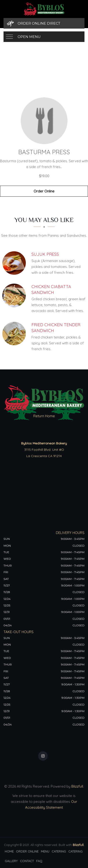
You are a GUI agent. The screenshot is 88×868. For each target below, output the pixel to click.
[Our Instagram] (43, 756)
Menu (45, 851)
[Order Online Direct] (44, 23)
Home (9, 851)
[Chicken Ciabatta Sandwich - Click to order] (15, 295)
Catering (59, 851)
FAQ (39, 861)
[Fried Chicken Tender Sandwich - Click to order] (15, 334)
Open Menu (29, 37)
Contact (27, 861)
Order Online (44, 191)
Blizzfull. (78, 845)
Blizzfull (77, 786)
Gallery (11, 861)
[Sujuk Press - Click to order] (15, 263)
